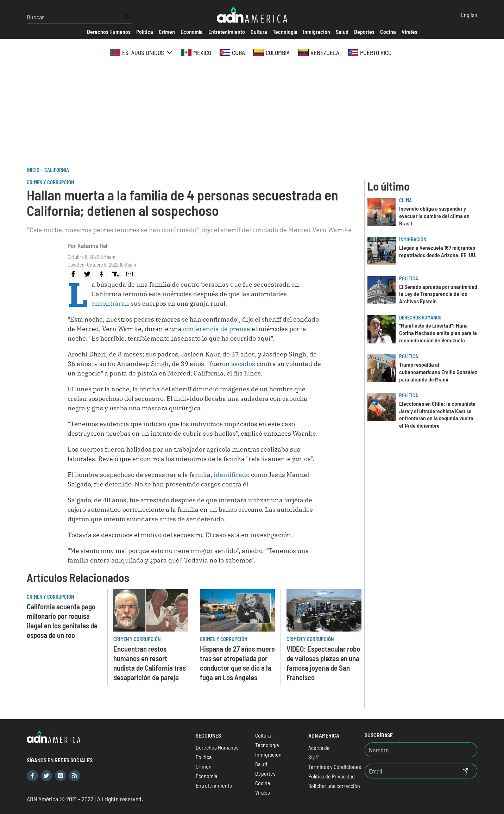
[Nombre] (421, 750)
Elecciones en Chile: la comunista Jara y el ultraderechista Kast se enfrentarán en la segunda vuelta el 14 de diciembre (437, 414)
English (469, 15)
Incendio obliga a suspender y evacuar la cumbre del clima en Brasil (434, 216)
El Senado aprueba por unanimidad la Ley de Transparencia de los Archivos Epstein (438, 294)
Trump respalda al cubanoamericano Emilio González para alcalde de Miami (438, 372)
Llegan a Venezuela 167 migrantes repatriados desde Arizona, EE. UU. (438, 251)
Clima (405, 200)
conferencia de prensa (217, 329)
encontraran (110, 303)
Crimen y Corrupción (50, 182)
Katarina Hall (93, 246)
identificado (232, 475)
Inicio (33, 170)
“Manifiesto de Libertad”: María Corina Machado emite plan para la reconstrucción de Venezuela (438, 333)
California (57, 170)
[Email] (410, 771)
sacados (243, 364)
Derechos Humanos (420, 318)
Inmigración (413, 239)
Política (409, 278)
